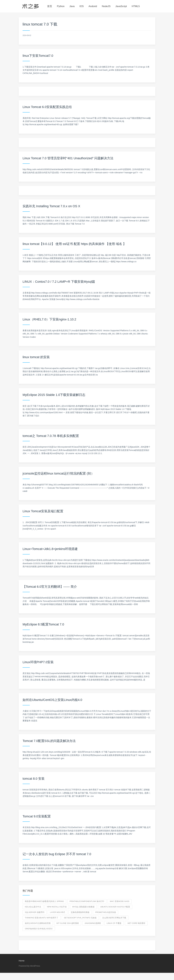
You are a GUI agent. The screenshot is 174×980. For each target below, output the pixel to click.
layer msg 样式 (58, 912)
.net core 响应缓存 (136, 923)
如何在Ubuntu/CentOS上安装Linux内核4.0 (52, 700)
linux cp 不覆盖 (114, 923)
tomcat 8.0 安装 (34, 779)
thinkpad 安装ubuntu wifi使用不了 (42, 918)
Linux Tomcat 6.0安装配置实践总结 (47, 107)
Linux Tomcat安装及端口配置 (43, 511)
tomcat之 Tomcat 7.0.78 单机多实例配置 (51, 436)
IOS (82, 6)
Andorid (93, 6)
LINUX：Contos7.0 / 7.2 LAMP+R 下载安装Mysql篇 (59, 282)
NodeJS (106, 6)
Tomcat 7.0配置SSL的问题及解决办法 (49, 741)
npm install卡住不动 (57, 907)
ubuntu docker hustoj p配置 (115, 907)
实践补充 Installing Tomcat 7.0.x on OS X (51, 206)
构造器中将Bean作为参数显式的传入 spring (44, 901)
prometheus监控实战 (106, 912)
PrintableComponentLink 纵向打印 (87, 901)
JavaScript (121, 6)
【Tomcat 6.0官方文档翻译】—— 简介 (50, 587)
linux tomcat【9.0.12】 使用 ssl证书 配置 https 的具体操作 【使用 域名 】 (74, 244)
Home (22, 961)
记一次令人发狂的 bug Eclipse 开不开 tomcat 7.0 (57, 854)
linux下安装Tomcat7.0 (38, 56)
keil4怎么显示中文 (33, 907)
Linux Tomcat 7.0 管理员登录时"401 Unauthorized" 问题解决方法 (68, 158)
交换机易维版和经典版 (80, 912)
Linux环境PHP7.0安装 (38, 662)
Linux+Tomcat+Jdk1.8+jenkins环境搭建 (50, 549)
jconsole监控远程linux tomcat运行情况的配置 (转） (58, 473)
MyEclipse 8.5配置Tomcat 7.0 (43, 624)
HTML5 (136, 6)
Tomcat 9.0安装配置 (37, 816)
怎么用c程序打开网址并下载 (114, 918)
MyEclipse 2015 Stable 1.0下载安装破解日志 (54, 395)
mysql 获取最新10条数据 (83, 907)
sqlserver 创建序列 (35, 912)
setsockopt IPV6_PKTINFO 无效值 (80, 918)
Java (72, 6)
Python (61, 6)
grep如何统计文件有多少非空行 (39, 929)
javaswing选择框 (93, 923)
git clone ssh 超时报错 (68, 923)
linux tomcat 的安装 (36, 357)
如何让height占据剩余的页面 (38, 923)
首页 (50, 6)
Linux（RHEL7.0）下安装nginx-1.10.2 (49, 319)
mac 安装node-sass (120, 901)
